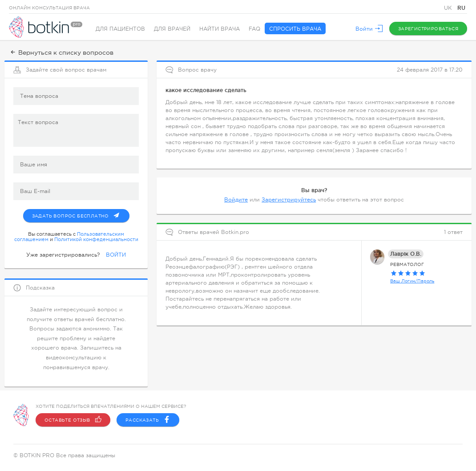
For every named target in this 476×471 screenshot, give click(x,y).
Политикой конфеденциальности (96, 239)
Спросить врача (295, 29)
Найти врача (220, 29)
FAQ (254, 29)
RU (461, 8)
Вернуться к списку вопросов (61, 52)
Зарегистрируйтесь (289, 200)
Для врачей (172, 29)
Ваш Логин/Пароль (412, 281)
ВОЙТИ (116, 255)
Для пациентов (120, 29)
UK (449, 8)
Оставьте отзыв (73, 420)
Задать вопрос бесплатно (81, 214)
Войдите (236, 200)
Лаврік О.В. (406, 254)
